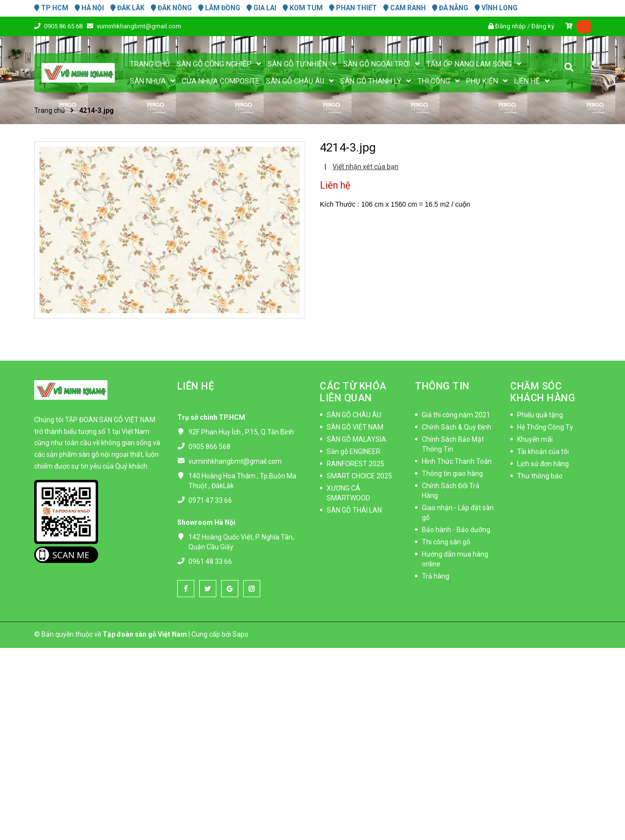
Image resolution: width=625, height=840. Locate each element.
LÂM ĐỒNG (219, 8)
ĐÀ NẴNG (450, 8)
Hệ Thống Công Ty (545, 427)
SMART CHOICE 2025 (359, 476)
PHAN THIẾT (353, 8)
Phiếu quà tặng (540, 415)
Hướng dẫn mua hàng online (455, 559)
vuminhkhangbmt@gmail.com (139, 26)
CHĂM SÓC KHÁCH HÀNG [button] (543, 392)
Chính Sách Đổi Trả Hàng (451, 491)
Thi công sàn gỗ (446, 542)
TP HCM (51, 8)
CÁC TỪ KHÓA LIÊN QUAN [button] (353, 392)
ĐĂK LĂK (127, 8)
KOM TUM (303, 8)
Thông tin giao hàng (452, 474)
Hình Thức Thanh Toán (457, 461)
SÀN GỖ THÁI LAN (354, 510)
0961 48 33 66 (210, 561)
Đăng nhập (510, 26)
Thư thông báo (540, 476)
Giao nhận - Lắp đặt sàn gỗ (458, 513)
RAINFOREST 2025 (355, 464)
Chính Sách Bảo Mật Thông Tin (453, 444)
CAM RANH (405, 8)
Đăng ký (543, 26)
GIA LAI (261, 8)
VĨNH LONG (496, 8)
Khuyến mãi (535, 439)
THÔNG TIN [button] (442, 386)
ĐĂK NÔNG (171, 8)
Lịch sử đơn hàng (543, 464)
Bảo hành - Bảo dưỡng (456, 530)
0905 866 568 (209, 447)
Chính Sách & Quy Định (457, 427)
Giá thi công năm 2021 (456, 415)
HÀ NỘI (89, 8)
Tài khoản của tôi (543, 452)
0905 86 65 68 (64, 26)
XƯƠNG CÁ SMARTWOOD (348, 493)
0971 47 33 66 (210, 500)
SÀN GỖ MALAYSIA (356, 439)
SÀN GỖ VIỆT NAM (355, 427)
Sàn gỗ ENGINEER (354, 452)
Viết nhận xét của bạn (365, 167)
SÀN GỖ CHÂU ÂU (354, 415)
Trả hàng (436, 576)
